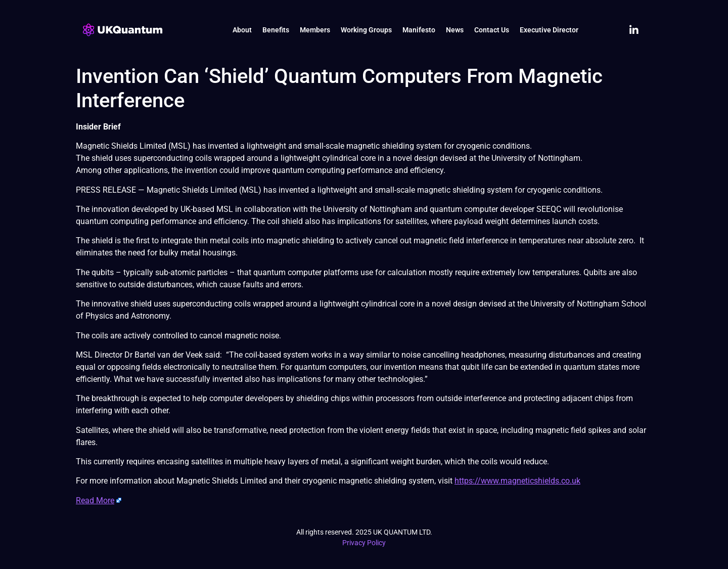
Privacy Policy (364, 543)
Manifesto (419, 30)
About (242, 30)
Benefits (276, 30)
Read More (95, 500)
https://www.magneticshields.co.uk (517, 481)
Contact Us (492, 30)
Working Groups (366, 30)
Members (315, 30)
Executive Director (549, 30)
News (455, 30)
